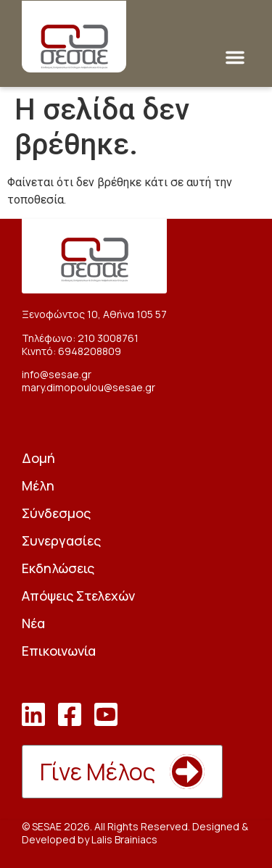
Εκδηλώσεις (58, 568)
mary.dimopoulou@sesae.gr (88, 387)
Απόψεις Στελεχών (78, 596)
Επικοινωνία (59, 651)
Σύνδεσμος (56, 513)
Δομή (38, 458)
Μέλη (38, 485)
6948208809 (90, 351)
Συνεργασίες (61, 541)
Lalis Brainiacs (124, 839)
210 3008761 (108, 338)
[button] (235, 57)
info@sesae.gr (57, 374)
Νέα (33, 623)
